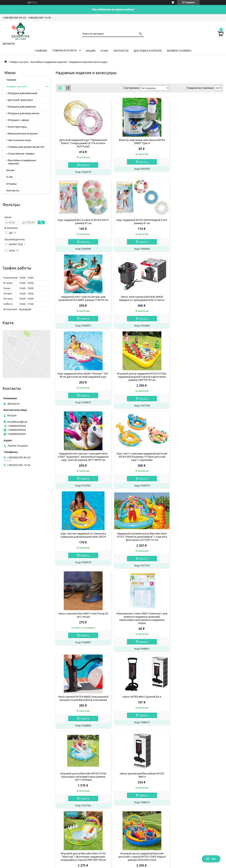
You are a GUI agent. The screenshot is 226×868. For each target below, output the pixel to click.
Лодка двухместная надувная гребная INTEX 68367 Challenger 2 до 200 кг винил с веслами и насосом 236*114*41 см (82, 708)
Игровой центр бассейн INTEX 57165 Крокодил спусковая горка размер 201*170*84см (139, 546)
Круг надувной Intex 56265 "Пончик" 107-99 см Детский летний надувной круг (82, 300)
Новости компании (130, 820)
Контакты (121, 51)
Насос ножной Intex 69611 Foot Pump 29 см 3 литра (82, 461)
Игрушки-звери (15, 820)
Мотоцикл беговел (74, 815)
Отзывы (11, 184)
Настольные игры (20, 140)
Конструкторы (17, 127)
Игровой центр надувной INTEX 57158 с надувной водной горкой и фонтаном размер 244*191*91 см (139, 300)
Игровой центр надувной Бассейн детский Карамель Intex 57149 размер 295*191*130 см (197, 626)
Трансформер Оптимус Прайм (80, 825)
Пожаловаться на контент (102, 865)
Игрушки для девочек (22, 107)
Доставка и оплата (148, 51)
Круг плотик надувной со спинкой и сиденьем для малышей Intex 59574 (139, 381)
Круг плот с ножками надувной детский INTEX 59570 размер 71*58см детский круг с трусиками (82, 383)
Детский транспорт (20, 100)
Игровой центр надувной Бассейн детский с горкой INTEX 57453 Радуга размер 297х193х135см (139, 626)
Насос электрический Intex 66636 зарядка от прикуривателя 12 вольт (197, 222)
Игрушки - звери (18, 120)
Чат (211, 859)
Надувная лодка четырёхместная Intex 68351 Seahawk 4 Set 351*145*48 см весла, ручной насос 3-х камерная (197, 706)
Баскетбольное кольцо (77, 806)
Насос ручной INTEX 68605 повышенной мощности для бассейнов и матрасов (197, 463)
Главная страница (129, 791)
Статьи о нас (126, 825)
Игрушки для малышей (23, 93)
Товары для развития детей (26, 147)
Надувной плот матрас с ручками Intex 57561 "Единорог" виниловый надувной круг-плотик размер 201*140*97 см (197, 301)
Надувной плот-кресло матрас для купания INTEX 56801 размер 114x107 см (139, 222)
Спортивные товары (21, 154)
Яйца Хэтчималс (72, 820)
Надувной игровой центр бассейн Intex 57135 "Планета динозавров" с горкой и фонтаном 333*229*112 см (197, 383)
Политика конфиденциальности (133, 865)
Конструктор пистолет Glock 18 (81, 810)
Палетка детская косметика (80, 796)
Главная (41, 51)
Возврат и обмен (179, 51)
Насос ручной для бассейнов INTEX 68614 (197, 545)
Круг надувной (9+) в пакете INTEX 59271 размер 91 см (197, 142)
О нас (105, 51)
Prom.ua (129, 861)
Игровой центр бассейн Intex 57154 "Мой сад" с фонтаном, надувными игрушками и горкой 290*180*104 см (82, 626)
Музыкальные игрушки (23, 133)
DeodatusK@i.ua (17, 422)
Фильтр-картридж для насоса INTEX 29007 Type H (139, 142)
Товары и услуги (64, 50)
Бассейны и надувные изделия (49, 62)
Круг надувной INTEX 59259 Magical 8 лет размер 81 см (82, 222)
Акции (91, 51)
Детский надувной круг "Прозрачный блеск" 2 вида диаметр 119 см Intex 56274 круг (82, 143)
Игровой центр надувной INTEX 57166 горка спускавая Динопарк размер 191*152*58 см (139, 706)
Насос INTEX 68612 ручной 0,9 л (82, 543)
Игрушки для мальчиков (24, 113)
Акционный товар (73, 791)
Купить (84, 165)
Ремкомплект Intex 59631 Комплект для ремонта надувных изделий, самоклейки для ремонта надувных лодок (139, 465)
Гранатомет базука (74, 801)
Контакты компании (131, 810)
